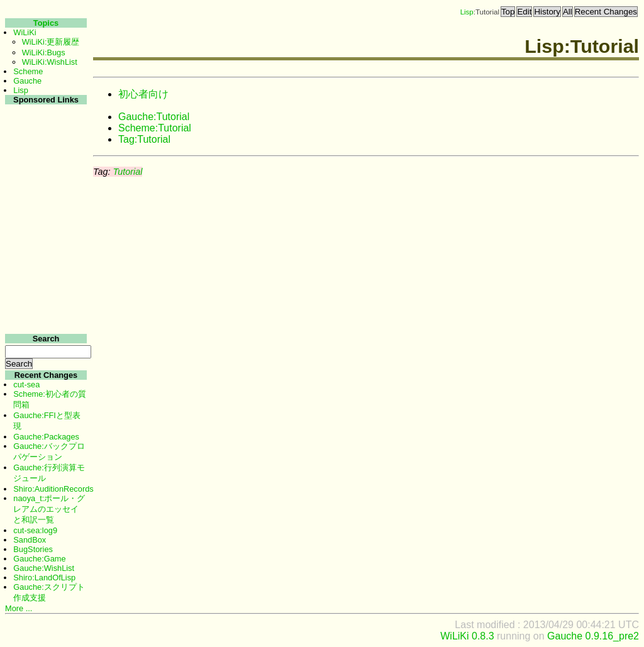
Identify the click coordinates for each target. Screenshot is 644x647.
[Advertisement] (44, 295)
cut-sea (26, 384)
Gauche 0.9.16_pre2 (593, 636)
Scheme (28, 71)
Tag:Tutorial (144, 139)
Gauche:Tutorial (154, 117)
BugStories (33, 549)
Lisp (467, 12)
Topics (46, 23)
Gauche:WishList (44, 568)
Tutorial (127, 172)
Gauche (27, 81)
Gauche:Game (39, 559)
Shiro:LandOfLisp (44, 578)
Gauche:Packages (46, 437)
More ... (19, 608)
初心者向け (143, 94)
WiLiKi (25, 32)
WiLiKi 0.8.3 (467, 636)
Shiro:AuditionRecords (53, 489)
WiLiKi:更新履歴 (51, 42)
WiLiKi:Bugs (44, 53)
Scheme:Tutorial (155, 128)
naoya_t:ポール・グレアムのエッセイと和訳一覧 (49, 509)
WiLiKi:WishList (50, 62)
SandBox (30, 540)
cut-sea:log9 (35, 530)
